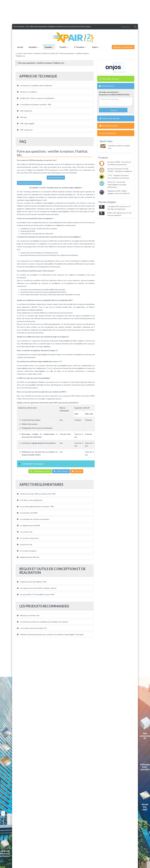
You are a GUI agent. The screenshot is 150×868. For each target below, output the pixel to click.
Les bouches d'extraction (28, 538)
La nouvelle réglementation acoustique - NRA (35, 506)
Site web (77, 471)
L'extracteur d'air (25, 544)
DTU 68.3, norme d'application (30, 500)
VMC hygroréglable (26, 123)
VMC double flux (25, 130)
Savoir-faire (28, 53)
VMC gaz (22, 117)
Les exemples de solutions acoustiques (33, 519)
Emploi (95, 47)
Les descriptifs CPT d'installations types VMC (36, 594)
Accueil (20, 47)
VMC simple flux (25, 111)
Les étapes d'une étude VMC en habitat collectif (37, 588)
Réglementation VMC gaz (28, 557)
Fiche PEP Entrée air (56, 178)
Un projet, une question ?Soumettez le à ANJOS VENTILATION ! (114, 93)
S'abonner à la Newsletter (123, 47)
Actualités (33, 47)
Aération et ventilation (27, 92)
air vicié (83, 222)
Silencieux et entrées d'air (28, 615)
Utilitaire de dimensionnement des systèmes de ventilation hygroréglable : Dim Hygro (50, 634)
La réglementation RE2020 (28, 525)
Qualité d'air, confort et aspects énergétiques (36, 98)
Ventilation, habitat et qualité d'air (46, 53)
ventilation (23, 222)
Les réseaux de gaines (27, 551)
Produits (63, 47)
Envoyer (114, 110)
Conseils (48, 47)
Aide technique (61, 471)
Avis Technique (26, 192)
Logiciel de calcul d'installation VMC (32, 582)
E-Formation (79, 47)
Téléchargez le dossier (40, 471)
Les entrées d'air (25, 532)
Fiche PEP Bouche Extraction (29, 183)
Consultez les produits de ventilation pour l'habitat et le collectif (42, 622)
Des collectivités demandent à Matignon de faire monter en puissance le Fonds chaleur (58, 26)
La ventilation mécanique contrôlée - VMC (34, 104)
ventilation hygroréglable (26, 200)
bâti (34, 231)
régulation (43, 244)
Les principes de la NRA (27, 513)
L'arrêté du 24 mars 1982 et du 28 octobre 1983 (36, 494)
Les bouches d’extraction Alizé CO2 (32, 628)
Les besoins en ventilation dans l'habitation (35, 85)
